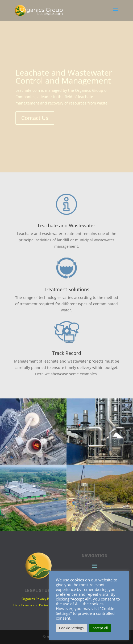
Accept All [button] (100, 628)
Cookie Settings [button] (71, 628)
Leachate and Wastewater (66, 225)
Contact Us (35, 118)
